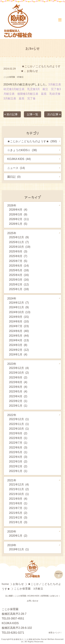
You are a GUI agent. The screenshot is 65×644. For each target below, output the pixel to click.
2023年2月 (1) (18, 401)
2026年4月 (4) (18, 210)
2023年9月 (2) (18, 377)
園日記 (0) (14, 177)
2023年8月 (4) (18, 382)
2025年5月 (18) (19, 270)
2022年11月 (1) (19, 424)
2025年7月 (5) (18, 261)
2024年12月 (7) (19, 303)
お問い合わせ (33, 601)
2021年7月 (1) (18, 508)
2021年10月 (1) (19, 494)
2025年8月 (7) (18, 256)
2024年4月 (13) (19, 340)
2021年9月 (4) (18, 499)
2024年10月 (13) (20, 312)
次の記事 (53, 114)
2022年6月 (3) (18, 447)
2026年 (12, 206)
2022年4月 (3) (18, 457)
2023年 (12, 364)
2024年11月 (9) (19, 307)
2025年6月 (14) (19, 266)
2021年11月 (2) (19, 489)
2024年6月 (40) (19, 331)
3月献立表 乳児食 (24, 89)
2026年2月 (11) (19, 219)
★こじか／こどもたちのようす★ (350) (32, 141)
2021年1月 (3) (18, 522)
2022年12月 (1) (19, 419)
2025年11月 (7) (19, 242)
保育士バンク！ (55, 633)
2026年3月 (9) (18, 214)
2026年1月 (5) (18, 224)
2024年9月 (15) (19, 317)
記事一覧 (32, 114)
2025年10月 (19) (20, 247)
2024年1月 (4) (18, 354)
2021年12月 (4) (19, 484)
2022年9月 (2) (18, 433)
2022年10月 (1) (19, 429)
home (6, 584)
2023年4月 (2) (18, 396)
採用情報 (45, 596)
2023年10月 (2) (19, 373)
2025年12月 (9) (19, 237)
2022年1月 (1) (18, 471)
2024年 (12, 298)
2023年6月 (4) (18, 387)
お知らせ (32, 71)
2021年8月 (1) (18, 503)
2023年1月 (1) (18, 406)
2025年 (12, 233)
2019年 (12, 545)
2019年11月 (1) (19, 549)
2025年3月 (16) (19, 280)
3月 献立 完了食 (47, 89)
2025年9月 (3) (18, 251)
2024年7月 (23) (19, 326)
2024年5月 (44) (19, 336)
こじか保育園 (20, 596)
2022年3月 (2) (18, 462)
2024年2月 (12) (19, 350)
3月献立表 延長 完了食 (19, 98)
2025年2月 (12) (19, 284)
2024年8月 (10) (19, 321)
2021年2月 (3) (18, 517)
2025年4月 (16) (19, 275)
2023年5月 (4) (18, 391)
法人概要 (9, 596)
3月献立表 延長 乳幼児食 (43, 94)
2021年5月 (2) (18, 513)
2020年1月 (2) (18, 536)
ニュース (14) (16, 168)
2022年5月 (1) (18, 452)
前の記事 (12, 114)
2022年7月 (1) (18, 443)
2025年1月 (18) (19, 289)
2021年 (12, 480)
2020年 (12, 531)
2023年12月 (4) (19, 368)
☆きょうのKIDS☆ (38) (22, 150)
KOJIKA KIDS (34, 596)
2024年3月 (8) (18, 345)
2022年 (12, 415)
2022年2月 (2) (18, 466)
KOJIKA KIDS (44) (19, 159)
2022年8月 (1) (18, 438)
